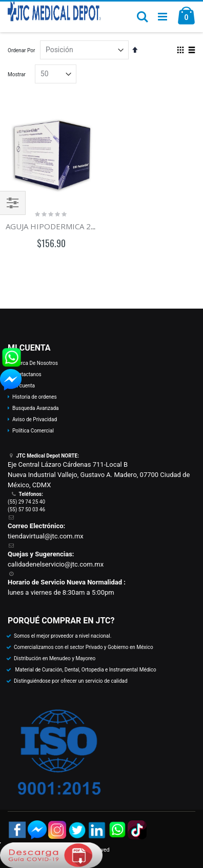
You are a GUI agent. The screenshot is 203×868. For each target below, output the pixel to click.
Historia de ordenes (35, 397)
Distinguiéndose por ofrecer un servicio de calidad (71, 681)
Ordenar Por (21, 50)
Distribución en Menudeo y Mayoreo (55, 658)
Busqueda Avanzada (35, 408)
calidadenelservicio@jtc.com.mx (56, 564)
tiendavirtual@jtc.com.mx (46, 536)
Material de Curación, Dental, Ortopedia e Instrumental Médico (85, 670)
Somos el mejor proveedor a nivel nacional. (63, 636)
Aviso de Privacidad (35, 419)
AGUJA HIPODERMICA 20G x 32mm (69, 226)
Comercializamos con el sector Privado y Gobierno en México (84, 647)
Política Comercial (33, 431)
